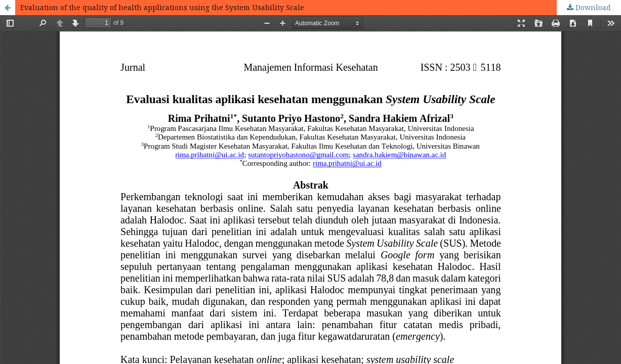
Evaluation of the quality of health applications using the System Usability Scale (162, 7)
